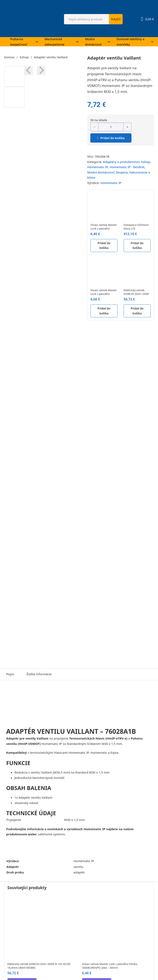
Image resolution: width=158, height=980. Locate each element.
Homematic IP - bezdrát (127, 167)
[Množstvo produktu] (111, 127)
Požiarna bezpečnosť (19, 42)
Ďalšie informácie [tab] (39, 674)
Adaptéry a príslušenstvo (121, 162)
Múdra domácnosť (93, 42)
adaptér (79, 872)
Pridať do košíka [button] (104, 246)
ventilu (78, 867)
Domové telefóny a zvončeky (131, 42)
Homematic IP (98, 167)
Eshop (24, 57)
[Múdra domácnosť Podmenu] (109, 42)
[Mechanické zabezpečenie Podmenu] (77, 42)
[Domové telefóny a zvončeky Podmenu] (152, 42)
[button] (14, 76)
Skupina (122, 172)
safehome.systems (51, 834)
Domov (9, 57)
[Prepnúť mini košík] (148, 19)
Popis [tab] (10, 674)
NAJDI (116, 19)
